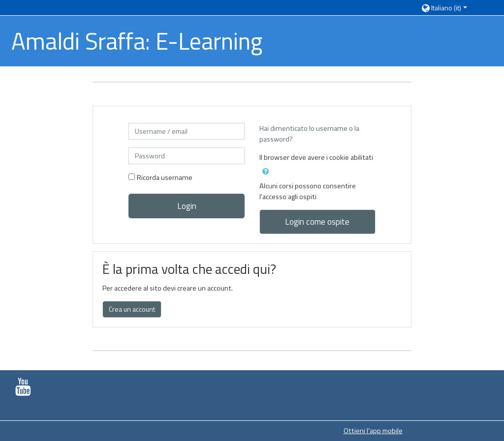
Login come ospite (317, 221)
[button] (452, 8)
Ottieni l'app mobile (373, 431)
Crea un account (132, 309)
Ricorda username (165, 177)
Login (187, 206)
